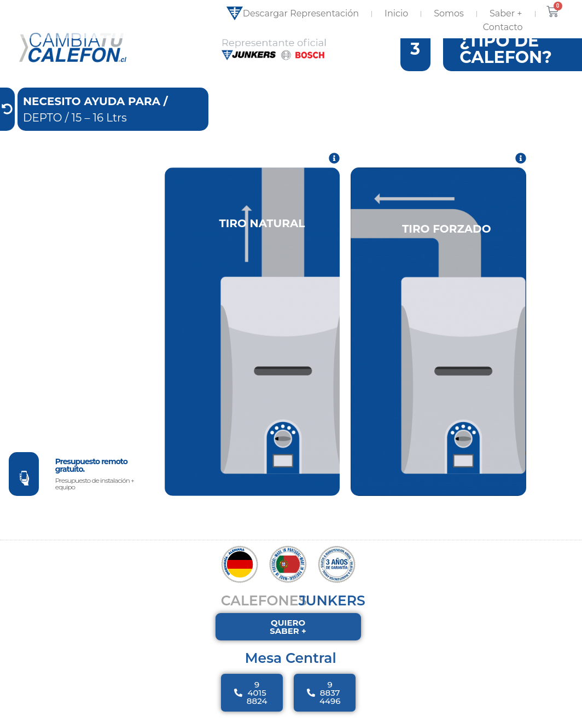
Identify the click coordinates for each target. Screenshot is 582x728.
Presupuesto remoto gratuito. (91, 476)
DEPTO (43, 129)
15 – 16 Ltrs (99, 129)
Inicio (396, 13)
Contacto (503, 27)
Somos (449, 13)
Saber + (506, 13)
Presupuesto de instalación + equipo (95, 495)
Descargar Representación (293, 14)
